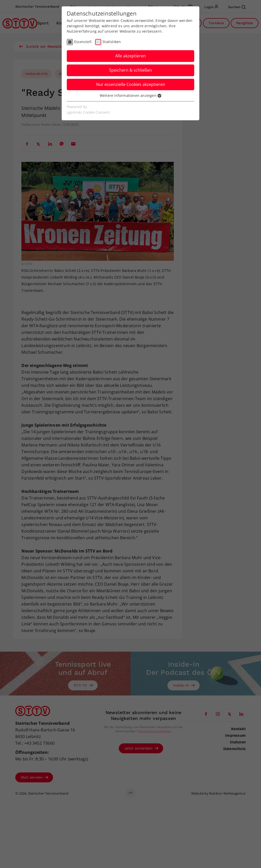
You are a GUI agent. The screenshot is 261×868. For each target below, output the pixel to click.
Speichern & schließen (130, 70)
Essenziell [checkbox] (83, 42)
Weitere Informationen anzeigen (130, 95)
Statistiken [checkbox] (112, 42)
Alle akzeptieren (130, 56)
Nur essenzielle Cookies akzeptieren (131, 84)
